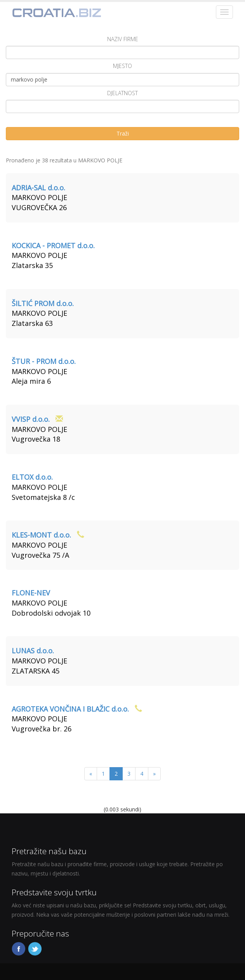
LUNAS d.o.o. (33, 651)
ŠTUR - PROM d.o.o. (44, 361)
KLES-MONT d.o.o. (41, 535)
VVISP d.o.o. (31, 419)
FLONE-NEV (31, 593)
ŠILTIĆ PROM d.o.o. (43, 303)
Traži (123, 133)
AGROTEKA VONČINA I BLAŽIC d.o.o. (70, 709)
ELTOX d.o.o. (32, 477)
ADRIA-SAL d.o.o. (38, 188)
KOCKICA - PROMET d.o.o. (53, 245)
